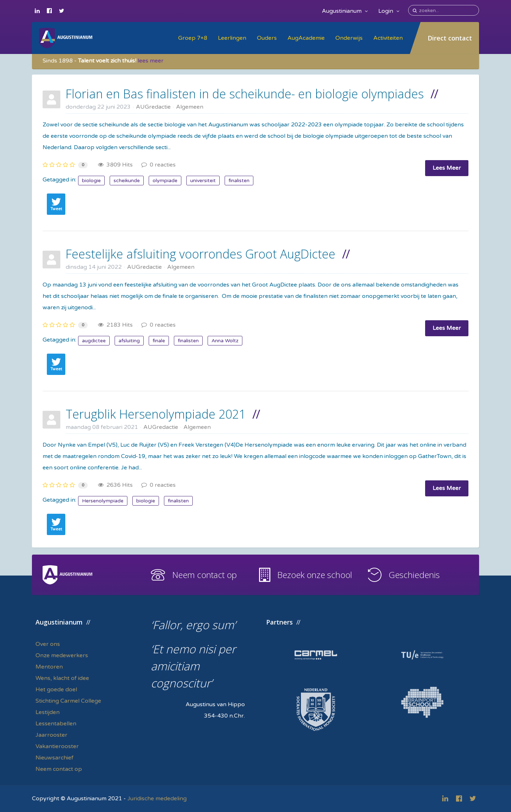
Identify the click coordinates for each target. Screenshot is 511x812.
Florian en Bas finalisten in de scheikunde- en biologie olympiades (245, 94)
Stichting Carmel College (68, 701)
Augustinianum (345, 11)
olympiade (165, 181)
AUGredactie (153, 107)
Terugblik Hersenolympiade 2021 (156, 414)
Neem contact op (204, 575)
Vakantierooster (57, 746)
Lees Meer (447, 168)
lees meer (151, 61)
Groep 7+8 (193, 38)
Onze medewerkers (62, 655)
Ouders (267, 38)
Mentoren (49, 667)
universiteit (203, 181)
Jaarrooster (51, 735)
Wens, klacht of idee (62, 678)
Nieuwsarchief (54, 758)
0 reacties (158, 165)
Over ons (48, 644)
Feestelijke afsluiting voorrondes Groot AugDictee (200, 254)
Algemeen (190, 107)
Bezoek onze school (315, 575)
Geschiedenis (414, 575)
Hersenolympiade (103, 501)
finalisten (239, 181)
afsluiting (129, 341)
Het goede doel (56, 690)
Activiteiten (388, 38)
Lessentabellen (56, 724)
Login (389, 11)
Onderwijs (349, 38)
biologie (91, 181)
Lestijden (48, 712)
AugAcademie (306, 38)
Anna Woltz (225, 341)
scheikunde (127, 181)
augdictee (94, 341)
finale (159, 341)
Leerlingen (232, 38)
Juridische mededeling (157, 799)
